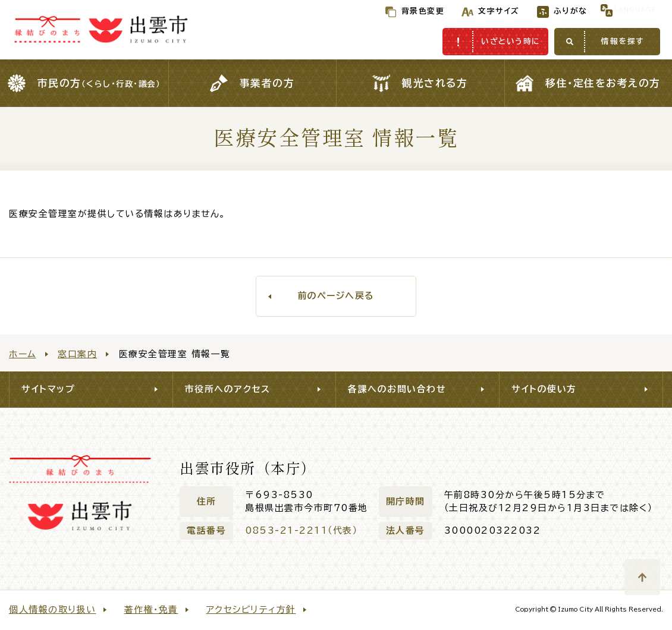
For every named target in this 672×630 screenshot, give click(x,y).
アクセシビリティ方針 (251, 609)
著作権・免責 (151, 609)
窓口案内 (77, 354)
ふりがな (546, 11)
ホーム (23, 354)
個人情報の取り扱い (53, 609)
